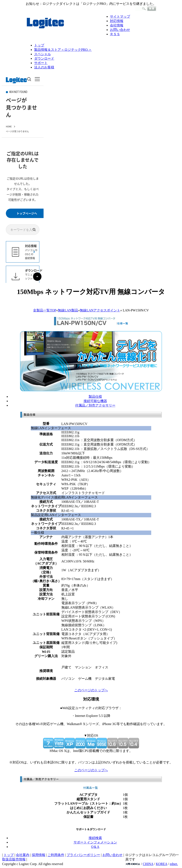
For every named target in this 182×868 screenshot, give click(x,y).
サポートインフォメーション (95, 842)
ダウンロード (44, 58)
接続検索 (95, 838)
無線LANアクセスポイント (100, 310)
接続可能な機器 (95, 401)
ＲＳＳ (115, 34)
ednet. (174, 864)
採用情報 (39, 855)
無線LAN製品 (68, 310)
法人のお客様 (44, 67)
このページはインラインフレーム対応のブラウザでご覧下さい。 (23, 178)
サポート (41, 63)
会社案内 (23, 855)
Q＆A (95, 847)
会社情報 (117, 25)
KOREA (161, 864)
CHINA (148, 864)
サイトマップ (120, 16)
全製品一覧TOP (45, 310)
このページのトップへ (91, 690)
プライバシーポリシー (83, 855)
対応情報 (117, 21)
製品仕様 (95, 397)
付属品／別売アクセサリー (95, 405)
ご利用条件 (56, 855)
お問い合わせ (120, 30)
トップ (39, 45)
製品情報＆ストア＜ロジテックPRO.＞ (63, 50)
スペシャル (43, 54)
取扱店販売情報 (14, 859)
